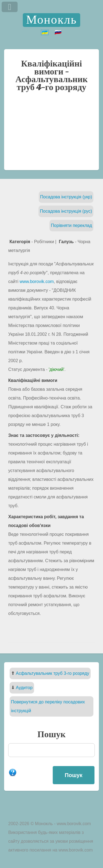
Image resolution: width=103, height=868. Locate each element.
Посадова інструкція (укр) (66, 197)
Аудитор (24, 688)
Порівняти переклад (71, 225)
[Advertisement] (51, 134)
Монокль (51, 20)
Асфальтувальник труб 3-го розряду (52, 673)
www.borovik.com (37, 282)
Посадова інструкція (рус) (66, 211)
